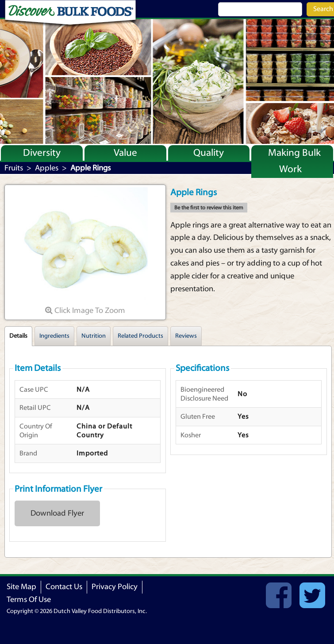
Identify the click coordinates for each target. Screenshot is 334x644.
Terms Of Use (29, 600)
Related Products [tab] (140, 336)
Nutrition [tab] (94, 336)
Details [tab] (18, 336)
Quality (209, 153)
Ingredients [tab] (54, 336)
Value (125, 153)
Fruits (14, 168)
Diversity (42, 153)
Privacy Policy (115, 587)
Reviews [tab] (186, 336)
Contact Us (64, 587)
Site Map (21, 587)
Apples (47, 168)
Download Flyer (57, 513)
